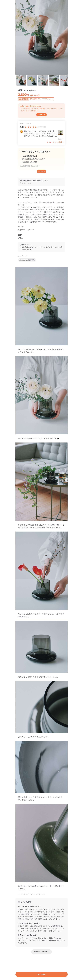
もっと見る (42, 171)
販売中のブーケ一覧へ (41, 952)
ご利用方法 (41, 115)
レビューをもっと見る (55, 142)
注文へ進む (41, 974)
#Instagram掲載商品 (27, 260)
